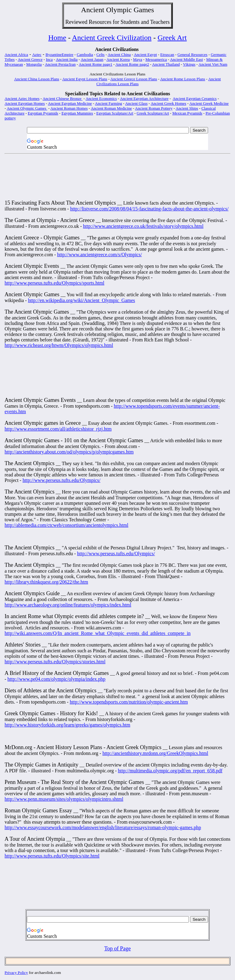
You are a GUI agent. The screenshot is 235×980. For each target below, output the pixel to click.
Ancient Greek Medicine (209, 103)
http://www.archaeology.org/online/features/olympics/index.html (68, 605)
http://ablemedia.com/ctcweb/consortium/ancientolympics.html (66, 525)
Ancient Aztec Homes (22, 98)
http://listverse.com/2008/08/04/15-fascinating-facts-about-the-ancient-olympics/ (149, 209)
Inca (49, 59)
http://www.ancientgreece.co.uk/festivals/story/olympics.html (143, 226)
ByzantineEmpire (60, 55)
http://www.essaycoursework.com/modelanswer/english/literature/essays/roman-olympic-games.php (103, 827)
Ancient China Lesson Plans (37, 79)
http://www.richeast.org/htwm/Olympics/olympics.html (59, 345)
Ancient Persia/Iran (60, 64)
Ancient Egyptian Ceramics (195, 98)
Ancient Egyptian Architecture (144, 98)
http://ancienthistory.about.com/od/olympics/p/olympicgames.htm (69, 452)
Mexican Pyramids (187, 113)
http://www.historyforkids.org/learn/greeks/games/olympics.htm (67, 725)
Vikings (189, 64)
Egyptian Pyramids (43, 113)
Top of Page (118, 949)
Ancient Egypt (145, 55)
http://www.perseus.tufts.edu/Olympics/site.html (52, 856)
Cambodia (85, 55)
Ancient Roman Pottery (154, 108)
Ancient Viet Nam (213, 64)
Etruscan (167, 55)
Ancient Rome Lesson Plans (183, 79)
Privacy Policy (16, 973)
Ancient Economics (101, 98)
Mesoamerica (156, 59)
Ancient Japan (92, 59)
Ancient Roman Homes (69, 108)
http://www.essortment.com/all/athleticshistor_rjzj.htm (58, 429)
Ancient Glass (136, 103)
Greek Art (172, 38)
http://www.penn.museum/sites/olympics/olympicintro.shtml (64, 799)
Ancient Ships (187, 108)
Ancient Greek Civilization (112, 38)
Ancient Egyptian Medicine (70, 103)
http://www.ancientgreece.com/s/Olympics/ (99, 255)
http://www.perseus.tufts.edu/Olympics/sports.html (54, 283)
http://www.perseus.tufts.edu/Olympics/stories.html (55, 662)
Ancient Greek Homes (168, 103)
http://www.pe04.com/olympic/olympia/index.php (56, 679)
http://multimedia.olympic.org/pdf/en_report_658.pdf (170, 771)
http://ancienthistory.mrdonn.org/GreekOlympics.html (155, 753)
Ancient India (67, 59)
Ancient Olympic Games (27, 108)
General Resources (192, 55)
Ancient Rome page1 (95, 64)
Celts (101, 55)
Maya (138, 59)
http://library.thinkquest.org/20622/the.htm (46, 582)
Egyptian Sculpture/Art (115, 113)
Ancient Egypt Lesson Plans (85, 79)
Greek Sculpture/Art (153, 113)
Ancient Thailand (166, 64)
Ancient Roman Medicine (111, 108)
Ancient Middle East (186, 59)
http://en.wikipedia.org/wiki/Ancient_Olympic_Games (81, 300)
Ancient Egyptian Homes (25, 103)
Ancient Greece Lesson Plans (134, 79)
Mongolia (34, 64)
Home (57, 38)
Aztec (37, 55)
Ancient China (119, 55)
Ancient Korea (118, 59)
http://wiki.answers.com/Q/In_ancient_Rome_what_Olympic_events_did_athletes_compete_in (98, 633)
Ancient (93, 10)
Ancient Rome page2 (132, 64)
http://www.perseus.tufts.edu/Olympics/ (62, 480)
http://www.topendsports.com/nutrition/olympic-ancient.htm (129, 702)
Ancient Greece (30, 59)
